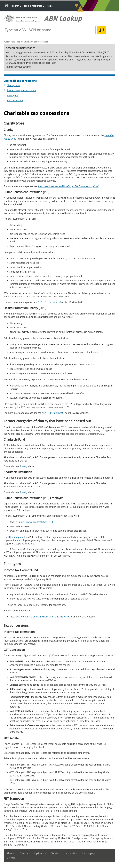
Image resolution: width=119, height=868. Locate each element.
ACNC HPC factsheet (54, 413)
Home (7, 6)
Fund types (12, 96)
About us (11, 853)
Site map (11, 858)
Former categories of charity (21, 90)
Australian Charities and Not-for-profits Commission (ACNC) (69, 186)
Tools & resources (33, 6)
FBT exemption (16, 537)
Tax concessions (15, 101)
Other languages (89, 853)
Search (16, 6)
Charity (24, 466)
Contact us (25, 853)
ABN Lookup (9, 42)
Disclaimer (56, 853)
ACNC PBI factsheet (49, 302)
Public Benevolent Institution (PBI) (35, 522)
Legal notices (40, 853)
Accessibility (71, 853)
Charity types (14, 85)
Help (49, 6)
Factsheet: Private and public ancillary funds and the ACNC (41, 617)
